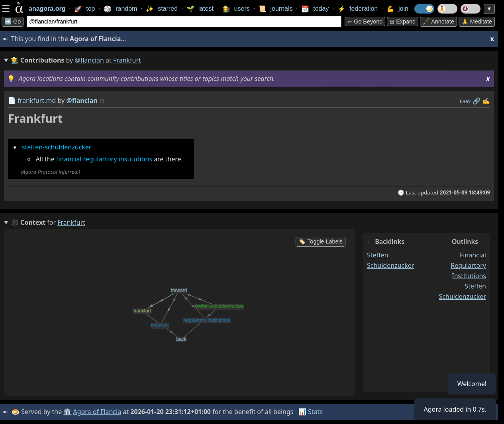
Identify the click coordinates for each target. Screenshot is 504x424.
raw (465, 101)
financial (69, 159)
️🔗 (477, 101)
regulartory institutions (118, 159)
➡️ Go (13, 22)
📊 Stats (311, 412)
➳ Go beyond (365, 22)
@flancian (89, 60)
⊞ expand (403, 22)
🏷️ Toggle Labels (321, 241)
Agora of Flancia (97, 412)
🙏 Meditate (477, 22)
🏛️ (67, 412)
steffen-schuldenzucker (57, 147)
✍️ (486, 101)
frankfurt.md (37, 100)
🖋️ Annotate (438, 22)
